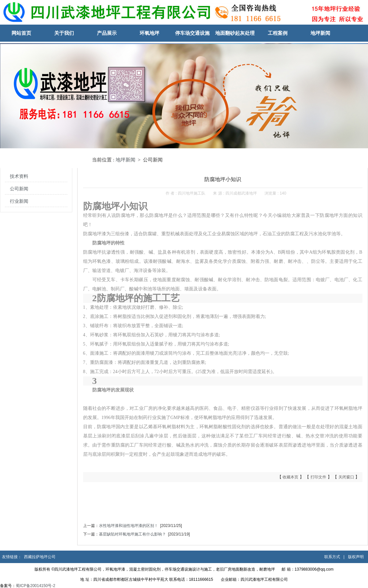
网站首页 (21, 33)
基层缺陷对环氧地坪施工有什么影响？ (132, 534)
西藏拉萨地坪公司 (40, 557)
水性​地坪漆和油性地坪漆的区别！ (128, 526)
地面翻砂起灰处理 (235, 33)
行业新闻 (19, 201)
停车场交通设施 (192, 33)
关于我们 (64, 33)
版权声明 (356, 557)
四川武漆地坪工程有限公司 (264, 579)
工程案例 (278, 33)
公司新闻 (19, 189)
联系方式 (332, 557)
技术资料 (19, 176)
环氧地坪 (149, 33)
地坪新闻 (320, 33)
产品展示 (107, 33)
